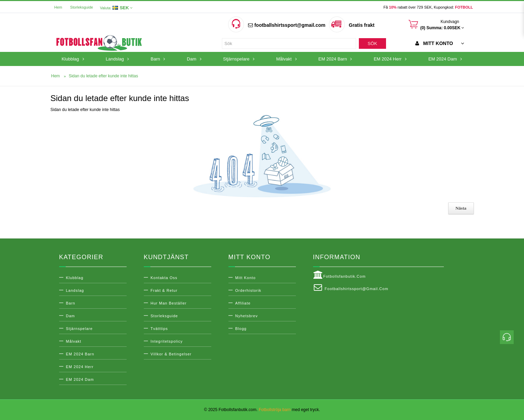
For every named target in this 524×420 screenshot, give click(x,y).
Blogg (241, 329)
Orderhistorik (248, 290)
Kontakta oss (164, 278)
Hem (58, 7)
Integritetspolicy (167, 341)
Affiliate (243, 303)
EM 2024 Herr (80, 367)
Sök (372, 43)
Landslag (75, 290)
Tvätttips (159, 329)
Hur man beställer (169, 303)
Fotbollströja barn (275, 410)
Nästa (461, 208)
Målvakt (74, 341)
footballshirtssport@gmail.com (287, 25)
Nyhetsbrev (247, 316)
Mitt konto (246, 278)
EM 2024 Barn (80, 354)
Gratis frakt (362, 25)
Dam (71, 316)
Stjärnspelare (79, 329)
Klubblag (75, 278)
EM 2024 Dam (80, 379)
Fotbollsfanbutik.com (339, 275)
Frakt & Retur (164, 290)
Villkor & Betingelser (171, 354)
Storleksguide (82, 7)
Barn (71, 303)
